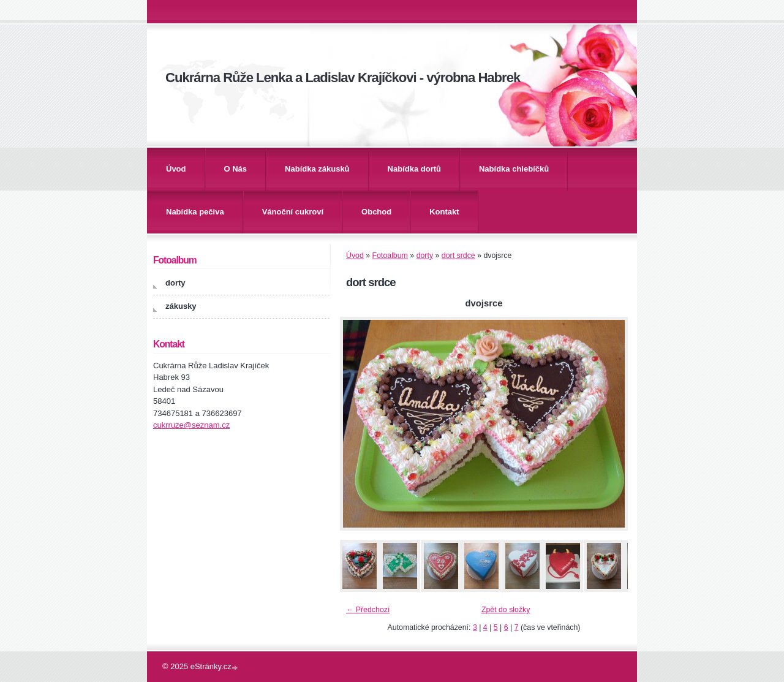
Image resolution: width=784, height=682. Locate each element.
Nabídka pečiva (195, 212)
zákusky (181, 306)
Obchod (376, 212)
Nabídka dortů (414, 169)
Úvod (176, 169)
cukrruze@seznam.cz (191, 425)
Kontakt (444, 212)
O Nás (236, 169)
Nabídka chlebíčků (514, 169)
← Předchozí (368, 610)
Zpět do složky (506, 610)
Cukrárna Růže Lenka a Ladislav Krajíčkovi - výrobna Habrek (343, 78)
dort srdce (458, 256)
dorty (425, 256)
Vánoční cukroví (293, 212)
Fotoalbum (390, 256)
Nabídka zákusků (317, 169)
